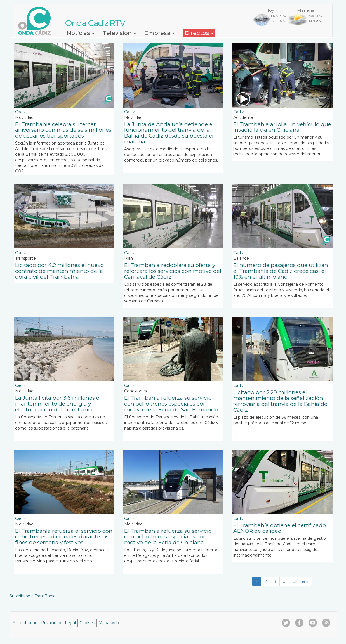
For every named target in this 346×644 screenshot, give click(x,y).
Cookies (87, 623)
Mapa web (109, 623)
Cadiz (20, 112)
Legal (70, 623)
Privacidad (51, 623)
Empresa (159, 33)
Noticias (81, 33)
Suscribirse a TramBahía (32, 596)
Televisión (119, 33)
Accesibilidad (25, 623)
